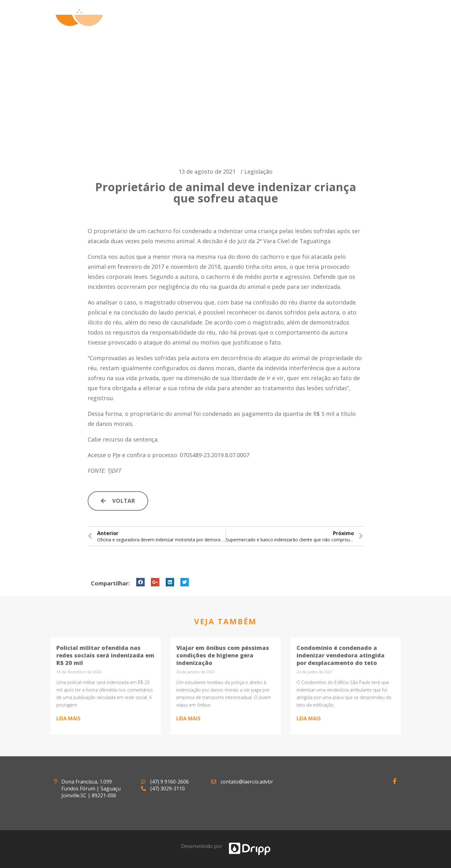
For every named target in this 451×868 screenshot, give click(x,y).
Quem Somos (217, 25)
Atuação (263, 25)
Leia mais (68, 718)
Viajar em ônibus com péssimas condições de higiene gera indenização (223, 655)
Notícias (340, 25)
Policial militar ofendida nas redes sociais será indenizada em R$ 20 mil (105, 655)
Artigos (302, 25)
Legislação (258, 171)
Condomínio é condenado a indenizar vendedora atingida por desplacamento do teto (341, 655)
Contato (380, 25)
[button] (118, 501)
